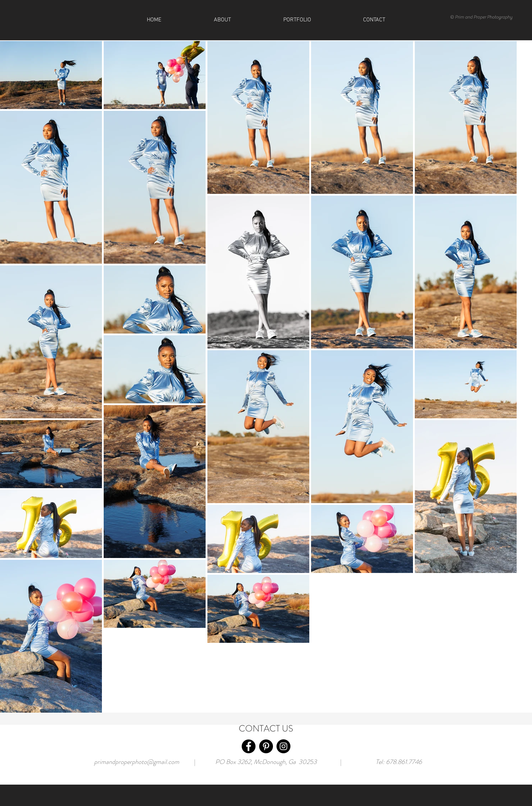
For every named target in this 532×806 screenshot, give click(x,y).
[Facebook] (249, 746)
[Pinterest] (266, 746)
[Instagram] (283, 746)
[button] (374, 20)
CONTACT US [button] (266, 729)
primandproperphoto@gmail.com (137, 762)
